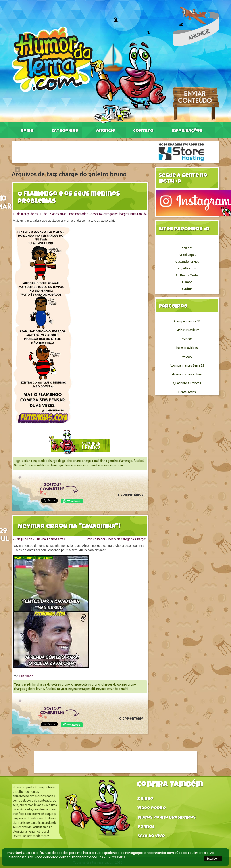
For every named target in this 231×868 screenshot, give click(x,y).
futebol (139, 461)
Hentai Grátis (187, 392)
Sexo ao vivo (151, 837)
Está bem (213, 859)
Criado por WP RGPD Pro (113, 857)
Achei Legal (187, 255)
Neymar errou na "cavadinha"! (69, 527)
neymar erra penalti (82, 689)
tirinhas (187, 248)
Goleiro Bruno (23, 465)
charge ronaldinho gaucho (100, 461)
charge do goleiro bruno (64, 461)
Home (27, 131)
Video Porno (152, 809)
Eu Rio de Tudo (187, 275)
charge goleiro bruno (86, 684)
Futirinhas (26, 676)
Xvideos (187, 339)
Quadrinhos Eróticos (187, 383)
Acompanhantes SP (187, 321)
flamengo (126, 461)
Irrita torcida (139, 214)
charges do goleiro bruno (119, 684)
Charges (123, 214)
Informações (187, 131)
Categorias (65, 131)
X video (145, 799)
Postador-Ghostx (87, 214)
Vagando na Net (187, 262)
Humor (187, 282)
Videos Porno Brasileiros (167, 818)
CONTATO (143, 131)
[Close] (17, 170)
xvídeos (187, 357)
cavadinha (29, 684)
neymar (62, 689)
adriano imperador (34, 461)
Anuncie (106, 131)
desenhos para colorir (187, 374)
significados (187, 268)
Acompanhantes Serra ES (187, 365)
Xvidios (187, 289)
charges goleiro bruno (29, 689)
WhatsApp (72, 501)
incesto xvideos (187, 348)
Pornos (146, 827)
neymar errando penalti (112, 689)
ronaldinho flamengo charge (54, 465)
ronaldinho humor (114, 465)
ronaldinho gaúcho (87, 465)
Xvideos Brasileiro (187, 330)
